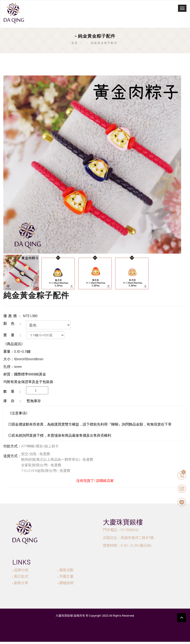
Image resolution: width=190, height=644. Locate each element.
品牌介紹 (20, 570)
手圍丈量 (66, 576)
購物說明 (66, 583)
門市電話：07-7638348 (121, 530)
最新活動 (66, 570)
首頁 (75, 43)
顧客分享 (20, 583)
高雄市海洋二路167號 (137, 537)
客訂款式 (20, 576)
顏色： (15, 323)
